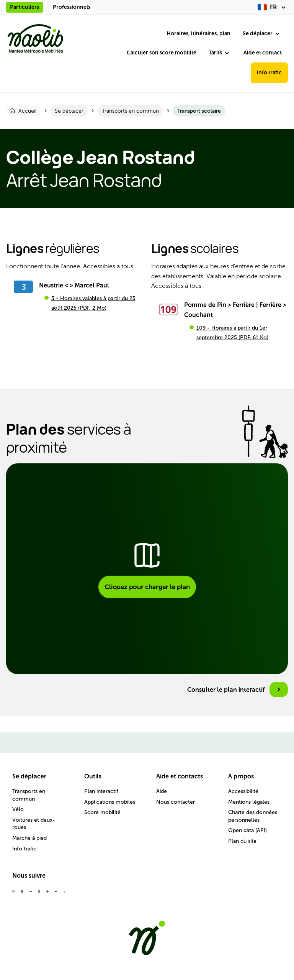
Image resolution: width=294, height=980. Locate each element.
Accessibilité (243, 791)
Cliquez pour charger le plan (147, 587)
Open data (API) (247, 830)
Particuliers (24, 7)
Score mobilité (102, 812)
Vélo (18, 809)
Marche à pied (29, 838)
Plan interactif (101, 791)
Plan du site (242, 841)
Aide (162, 791)
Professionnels (72, 7)
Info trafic (269, 73)
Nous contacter (176, 802)
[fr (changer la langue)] (273, 7)
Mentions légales (249, 802)
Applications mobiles (110, 802)
